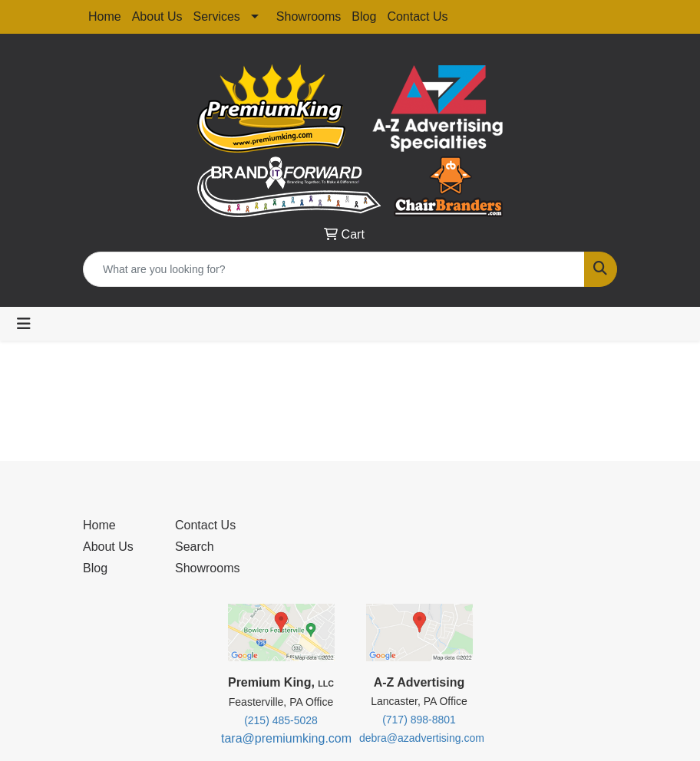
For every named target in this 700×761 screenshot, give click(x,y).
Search (195, 547)
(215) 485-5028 (281, 720)
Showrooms (309, 16)
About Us (157, 16)
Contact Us (417, 16)
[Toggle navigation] (24, 324)
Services (217, 16)
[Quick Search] (334, 269)
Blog (364, 16)
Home (105, 16)
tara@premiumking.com (286, 738)
